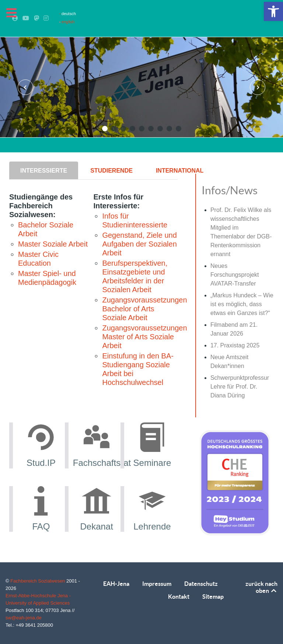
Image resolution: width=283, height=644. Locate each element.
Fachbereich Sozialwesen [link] (38, 581)
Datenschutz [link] (201, 584)
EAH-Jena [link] (116, 584)
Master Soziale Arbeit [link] (53, 244)
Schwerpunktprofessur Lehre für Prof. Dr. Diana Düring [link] (240, 387)
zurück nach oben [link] (261, 587)
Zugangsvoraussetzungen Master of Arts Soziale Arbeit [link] (144, 337)
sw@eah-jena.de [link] (24, 618)
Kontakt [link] (179, 597)
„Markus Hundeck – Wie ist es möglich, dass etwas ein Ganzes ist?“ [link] (242, 304)
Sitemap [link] (213, 597)
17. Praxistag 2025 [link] (235, 345)
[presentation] (25, 87)
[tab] (44, 170)
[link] (273, 11)
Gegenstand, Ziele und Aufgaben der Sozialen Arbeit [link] (139, 244)
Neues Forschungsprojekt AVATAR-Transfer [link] (235, 275)
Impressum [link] (157, 584)
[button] (105, 129)
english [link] (67, 22)
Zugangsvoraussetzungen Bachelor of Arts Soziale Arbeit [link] (144, 309)
